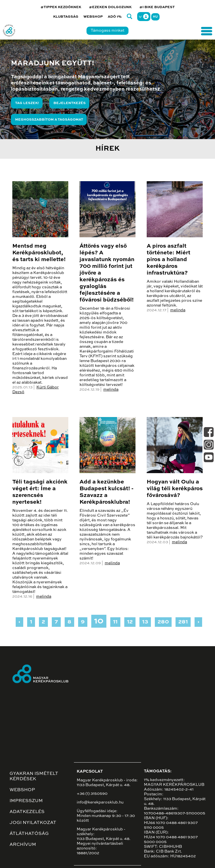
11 (115, 622)
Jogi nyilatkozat (33, 823)
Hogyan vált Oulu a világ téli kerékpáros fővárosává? (175, 489)
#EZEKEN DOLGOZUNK (110, 7)
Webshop (93, 17)
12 (130, 622)
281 (183, 622)
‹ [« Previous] (19, 622)
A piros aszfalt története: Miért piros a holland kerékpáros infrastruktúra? (169, 260)
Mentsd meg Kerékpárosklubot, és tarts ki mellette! (39, 253)
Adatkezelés (27, 812)
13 (145, 622)
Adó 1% (115, 17)
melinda (111, 390)
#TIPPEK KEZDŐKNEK (61, 7)
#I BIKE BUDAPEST (157, 7)
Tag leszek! (27, 103)
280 (163, 622)
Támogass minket (107, 31)
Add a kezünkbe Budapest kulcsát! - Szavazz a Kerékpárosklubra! (107, 492)
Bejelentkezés (70, 103)
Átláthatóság (29, 834)
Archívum (23, 845)
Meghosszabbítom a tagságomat (49, 120)
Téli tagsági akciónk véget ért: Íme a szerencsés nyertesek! (40, 492)
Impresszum (26, 801)
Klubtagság (66, 17)
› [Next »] (198, 622)
